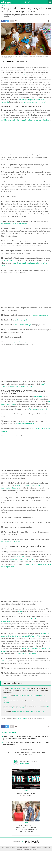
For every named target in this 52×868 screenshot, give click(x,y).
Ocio (44, 753)
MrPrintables (39, 397)
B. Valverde (10, 61)
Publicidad (20, 848)
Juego (39, 753)
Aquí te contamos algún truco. (11, 542)
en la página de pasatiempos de (24, 636)
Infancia (33, 753)
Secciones (50, 2)
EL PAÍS (32, 842)
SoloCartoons (19, 557)
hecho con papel (21, 320)
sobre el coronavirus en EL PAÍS (35, 102)
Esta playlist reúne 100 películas (22, 559)
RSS (31, 849)
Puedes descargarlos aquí (38, 409)
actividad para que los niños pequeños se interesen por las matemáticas (26, 120)
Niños (9, 753)
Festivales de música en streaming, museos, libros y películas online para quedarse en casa (26, 738)
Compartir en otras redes (12, 21)
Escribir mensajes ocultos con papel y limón (19, 342)
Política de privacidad (35, 848)
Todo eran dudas (21, 75)
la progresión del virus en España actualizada (27, 696)
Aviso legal (26, 848)
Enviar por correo (49, 21)
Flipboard (25, 718)
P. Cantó (3, 61)
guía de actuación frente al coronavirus (19, 688)
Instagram (19, 718)
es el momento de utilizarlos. (26, 424)
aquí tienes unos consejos (39, 315)
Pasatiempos (25, 753)
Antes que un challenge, (23, 325)
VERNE (26, 791)
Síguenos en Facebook (26, 2)
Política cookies (46, 848)
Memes (26, 823)
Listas (3, 6)
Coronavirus (16, 753)
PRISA (35, 849)
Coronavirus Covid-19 (26, 754)
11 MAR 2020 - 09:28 (21, 61)
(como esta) (5, 661)
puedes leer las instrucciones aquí (28, 653)
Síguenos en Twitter (29, 2)
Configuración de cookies (23, 849)
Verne (6, 2)
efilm (20, 611)
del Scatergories (7, 260)
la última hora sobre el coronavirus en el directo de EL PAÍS (28, 711)
